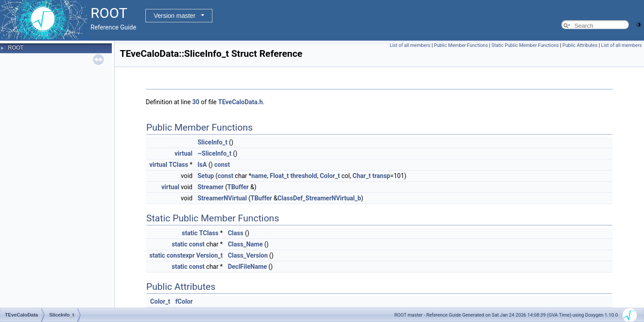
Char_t (362, 176)
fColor (184, 301)
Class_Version (248, 255)
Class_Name (245, 244)
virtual (183, 153)
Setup (206, 176)
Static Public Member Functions (525, 45)
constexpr (181, 255)
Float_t (279, 176)
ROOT (16, 48)
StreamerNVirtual (222, 198)
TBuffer (238, 187)
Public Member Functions (461, 45)
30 (196, 102)
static (190, 233)
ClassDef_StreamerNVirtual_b (319, 198)
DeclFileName (247, 267)
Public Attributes (580, 45)
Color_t (330, 176)
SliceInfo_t (213, 142)
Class (235, 233)
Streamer (211, 187)
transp (381, 176)
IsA (202, 165)
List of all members (410, 45)
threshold (304, 176)
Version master (175, 16)
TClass (179, 165)
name (259, 176)
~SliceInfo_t (215, 153)
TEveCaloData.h (241, 102)
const (222, 165)
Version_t (210, 255)
